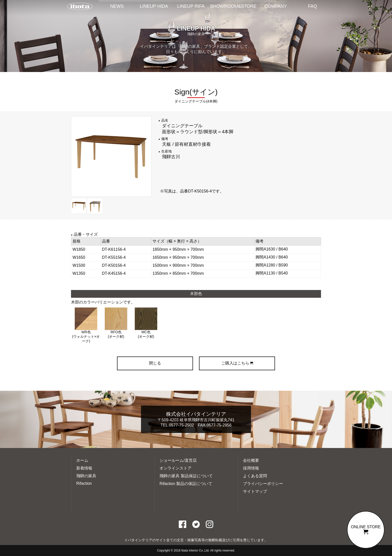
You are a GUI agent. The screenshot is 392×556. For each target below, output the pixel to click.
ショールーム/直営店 (178, 460)
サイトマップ (255, 491)
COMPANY (276, 6)
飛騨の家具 (86, 476)
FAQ (312, 6)
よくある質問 (255, 476)
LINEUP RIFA (191, 6)
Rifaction (84, 483)
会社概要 (251, 460)
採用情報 (251, 468)
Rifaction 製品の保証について (186, 484)
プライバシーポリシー (263, 484)
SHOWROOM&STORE (233, 6)
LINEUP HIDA (154, 6)
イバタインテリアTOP (80, 7)
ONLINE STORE (366, 529)
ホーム (82, 460)
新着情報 (84, 468)
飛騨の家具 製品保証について (186, 476)
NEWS (117, 6)
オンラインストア (175, 468)
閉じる (155, 363)
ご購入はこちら (237, 363)
